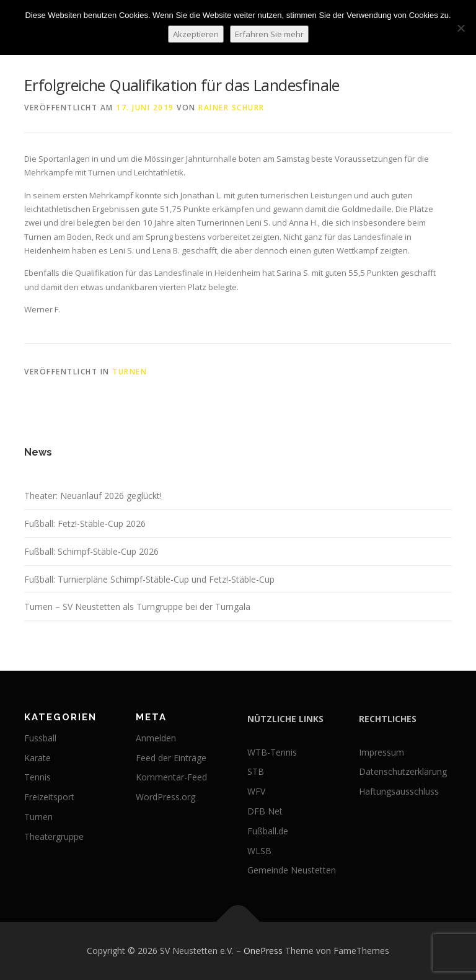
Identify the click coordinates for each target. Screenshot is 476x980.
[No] (461, 28)
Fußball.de (268, 831)
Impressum (381, 752)
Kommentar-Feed (171, 777)
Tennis (37, 777)
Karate (37, 758)
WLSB (259, 851)
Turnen (130, 372)
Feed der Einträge (171, 758)
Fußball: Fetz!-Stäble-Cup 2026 (85, 523)
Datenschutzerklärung (403, 771)
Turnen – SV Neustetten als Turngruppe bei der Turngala (137, 607)
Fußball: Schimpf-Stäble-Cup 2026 (91, 551)
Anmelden (156, 738)
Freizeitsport (49, 797)
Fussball (40, 738)
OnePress (263, 951)
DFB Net (265, 811)
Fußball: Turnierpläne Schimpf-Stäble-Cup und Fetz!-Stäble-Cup (149, 579)
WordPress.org (165, 797)
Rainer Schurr (231, 108)
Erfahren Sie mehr (269, 34)
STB (256, 771)
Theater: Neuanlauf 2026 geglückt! (93, 496)
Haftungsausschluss (399, 791)
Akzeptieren (196, 34)
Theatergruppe (54, 837)
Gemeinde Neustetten (292, 870)
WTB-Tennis (272, 752)
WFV (256, 791)
